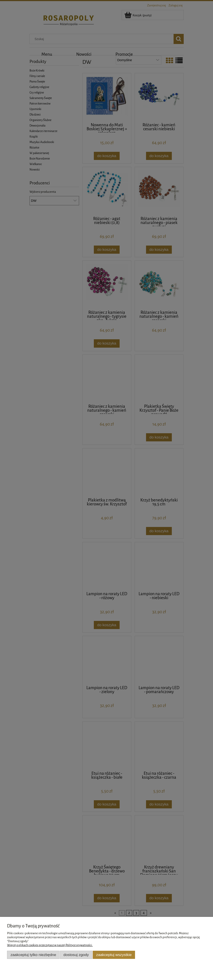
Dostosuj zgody (76, 955)
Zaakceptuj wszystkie (114, 955)
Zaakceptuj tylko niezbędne (33, 955)
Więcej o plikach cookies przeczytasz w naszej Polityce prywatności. (50, 945)
